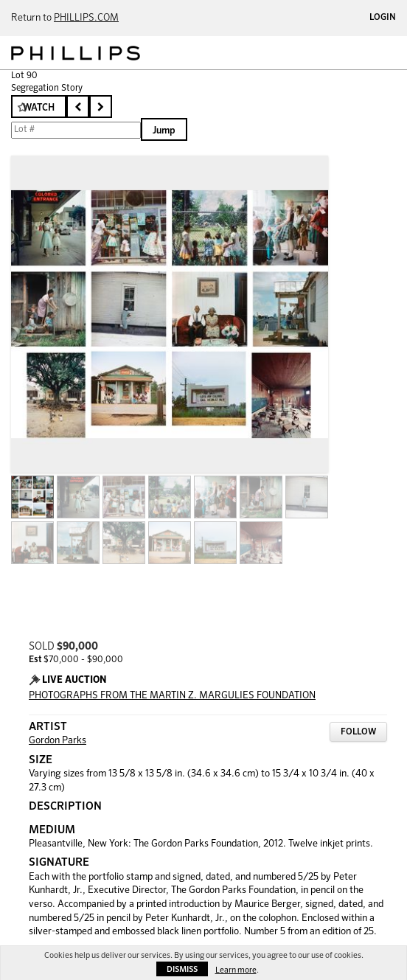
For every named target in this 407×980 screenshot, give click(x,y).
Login (383, 18)
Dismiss (182, 969)
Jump (164, 131)
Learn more (236, 970)
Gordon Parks (58, 741)
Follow (358, 732)
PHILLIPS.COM (86, 18)
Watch (39, 108)
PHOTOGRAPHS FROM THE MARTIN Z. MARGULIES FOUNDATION (172, 696)
